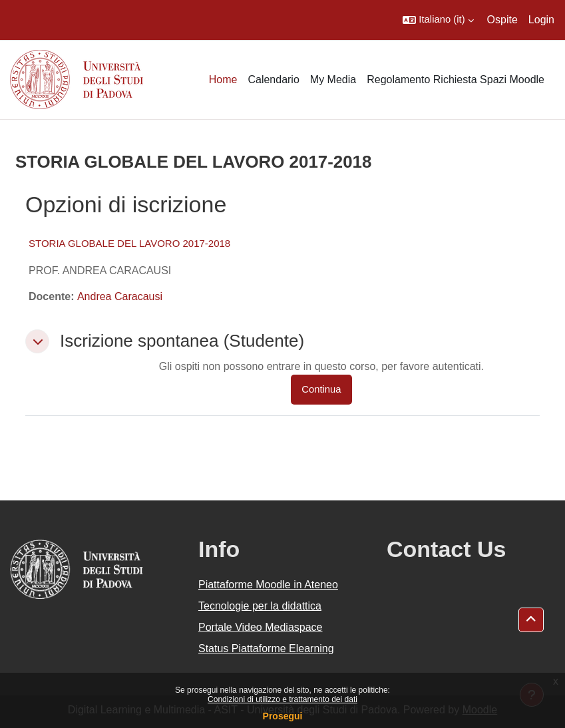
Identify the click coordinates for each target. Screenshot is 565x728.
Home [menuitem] (223, 80)
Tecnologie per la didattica (260, 606)
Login (541, 20)
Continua (321, 389)
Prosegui (283, 716)
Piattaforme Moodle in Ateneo (268, 585)
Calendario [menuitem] (273, 80)
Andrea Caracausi (120, 296)
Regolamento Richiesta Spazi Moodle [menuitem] (456, 80)
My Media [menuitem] (333, 80)
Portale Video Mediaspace (261, 627)
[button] (438, 20)
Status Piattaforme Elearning (266, 648)
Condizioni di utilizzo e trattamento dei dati (282, 699)
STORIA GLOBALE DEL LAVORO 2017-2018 (129, 243)
